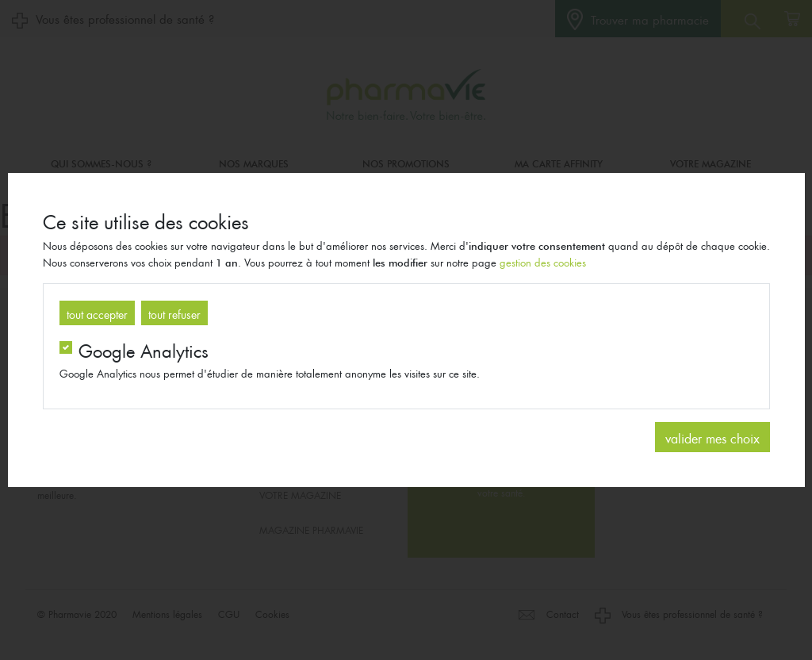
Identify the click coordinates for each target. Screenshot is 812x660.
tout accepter (97, 313)
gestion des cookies (543, 261)
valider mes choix (712, 437)
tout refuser (174, 313)
